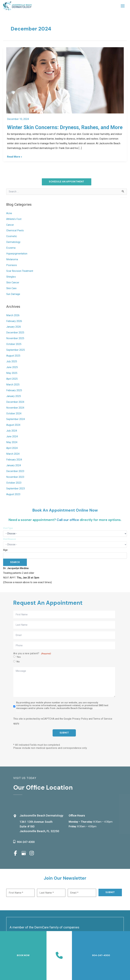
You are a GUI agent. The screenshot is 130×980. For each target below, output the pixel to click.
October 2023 (14, 483)
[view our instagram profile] (32, 853)
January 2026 (14, 327)
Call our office (68, 520)
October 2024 (14, 413)
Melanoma (12, 260)
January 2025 (14, 396)
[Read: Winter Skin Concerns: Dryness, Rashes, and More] (65, 80)
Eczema (11, 248)
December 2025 (15, 333)
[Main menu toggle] (123, 6)
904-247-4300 (26, 842)
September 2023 (16, 489)
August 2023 (13, 494)
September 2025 (16, 350)
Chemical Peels (15, 231)
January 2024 (14, 466)
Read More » (15, 157)
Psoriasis (12, 265)
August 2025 (13, 356)
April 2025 (12, 379)
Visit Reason (10, 539)
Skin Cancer (13, 283)
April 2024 (12, 448)
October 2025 (14, 344)
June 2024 (12, 437)
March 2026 (13, 315)
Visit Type (8, 528)
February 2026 (14, 321)
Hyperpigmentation (17, 254)
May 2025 (12, 373)
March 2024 (13, 454)
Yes (19, 657)
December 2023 (15, 471)
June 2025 (12, 367)
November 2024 (15, 408)
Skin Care (11, 288)
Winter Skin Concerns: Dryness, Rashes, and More (65, 128)
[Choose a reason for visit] (65, 545)
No (18, 662)
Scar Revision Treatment (20, 271)
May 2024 (12, 442)
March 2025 (13, 385)
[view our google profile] (24, 853)
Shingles (11, 277)
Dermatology (13, 242)
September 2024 (16, 419)
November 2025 (15, 338)
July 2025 (12, 362)
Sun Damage (13, 294)
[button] (67, 182)
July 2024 (12, 431)
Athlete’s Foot (14, 219)
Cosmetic (12, 236)
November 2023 (15, 477)
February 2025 (14, 391)
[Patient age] (65, 555)
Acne (9, 213)
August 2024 (13, 425)
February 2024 (14, 460)
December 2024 (15, 402)
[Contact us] (59, 955)
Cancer (10, 225)
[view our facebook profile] (15, 853)
